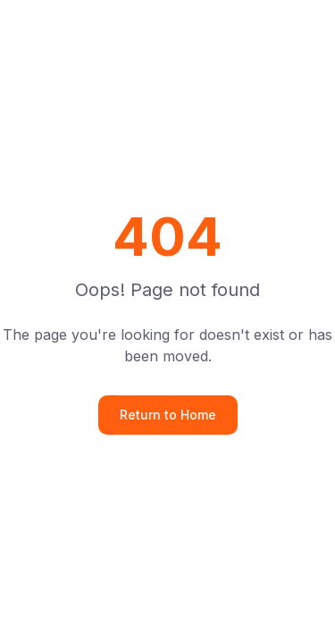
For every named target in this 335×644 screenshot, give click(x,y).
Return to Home (168, 415)
